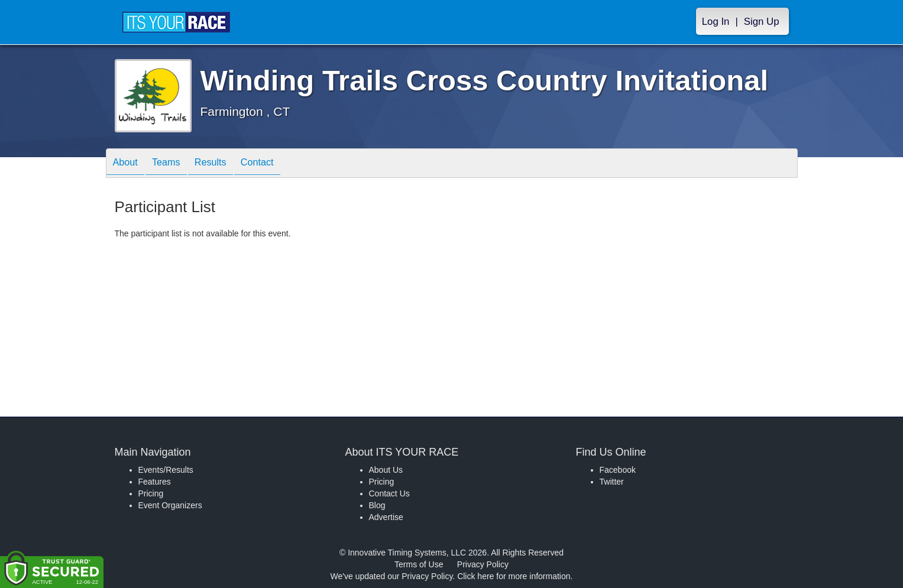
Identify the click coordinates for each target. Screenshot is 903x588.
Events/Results (166, 470)
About (128, 164)
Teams (174, 164)
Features (155, 482)
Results (225, 164)
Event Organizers (170, 505)
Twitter (612, 482)
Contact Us (389, 493)
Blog (377, 505)
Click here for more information (514, 576)
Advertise (386, 517)
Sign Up (762, 22)
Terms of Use (419, 564)
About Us (386, 470)
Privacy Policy (483, 564)
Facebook (618, 470)
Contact (277, 164)
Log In (716, 22)
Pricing (151, 493)
